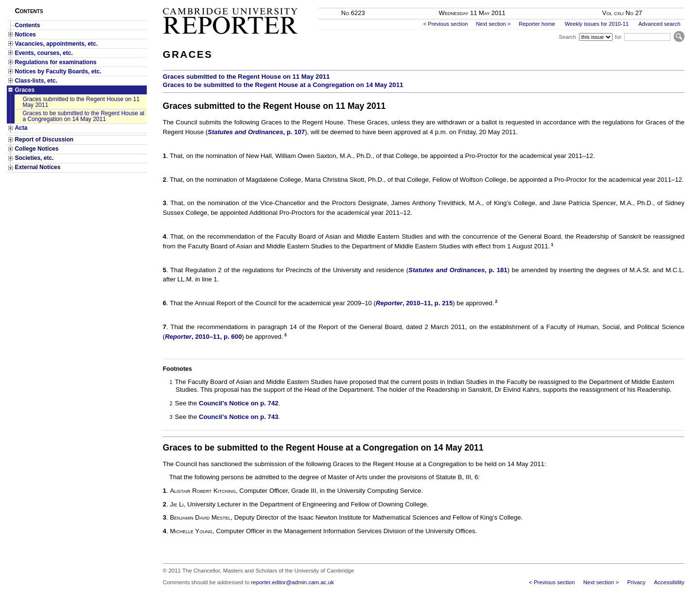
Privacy (636, 582)
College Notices (36, 149)
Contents (27, 25)
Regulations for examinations (55, 62)
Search (567, 37)
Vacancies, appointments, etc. (56, 44)
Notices (25, 35)
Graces (25, 90)
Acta (21, 128)
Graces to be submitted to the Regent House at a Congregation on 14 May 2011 (83, 116)
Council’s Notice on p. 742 (239, 403)
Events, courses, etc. (44, 53)
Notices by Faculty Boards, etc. (58, 71)
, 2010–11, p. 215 (414, 303)
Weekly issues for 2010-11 (597, 24)
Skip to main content (659, 3)
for (618, 37)
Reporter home (537, 24)
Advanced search (659, 24)
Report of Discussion (44, 139)
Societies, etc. (34, 158)
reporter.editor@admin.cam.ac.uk (293, 582)
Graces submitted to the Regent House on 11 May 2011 (81, 102)
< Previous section (446, 24)
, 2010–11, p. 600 (203, 337)
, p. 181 (458, 270)
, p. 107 (256, 132)
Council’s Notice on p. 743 (239, 417)
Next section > (493, 24)
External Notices (37, 167)
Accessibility (669, 582)
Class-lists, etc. (36, 81)
